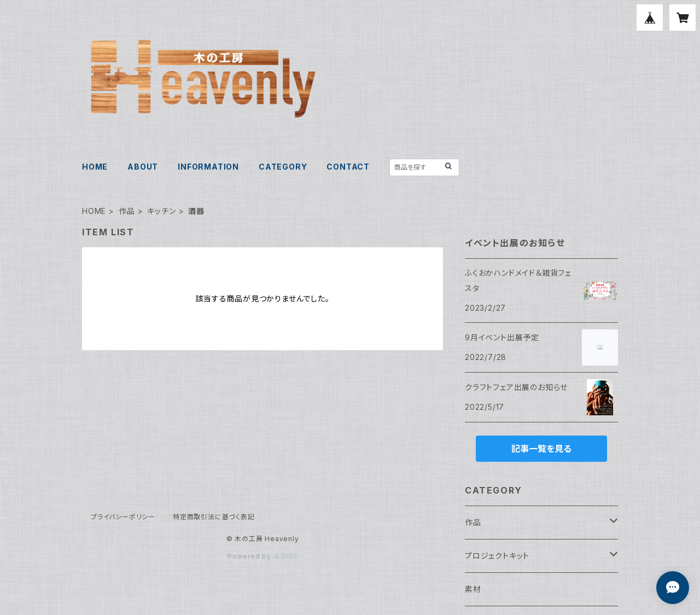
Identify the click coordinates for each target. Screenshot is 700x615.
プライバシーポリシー (123, 517)
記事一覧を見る (541, 449)
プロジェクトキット (497, 556)
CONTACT (348, 167)
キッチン (161, 211)
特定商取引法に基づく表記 (214, 517)
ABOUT (143, 167)
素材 (473, 589)
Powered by (262, 556)
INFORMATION (208, 167)
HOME (95, 167)
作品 (127, 211)
